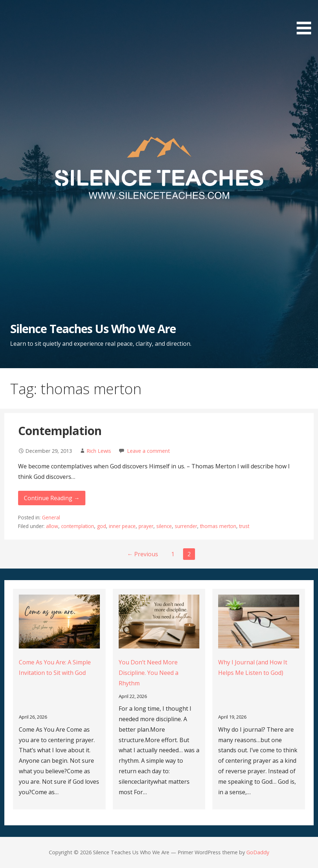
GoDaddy (258, 852)
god (101, 526)
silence (164, 526)
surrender (186, 526)
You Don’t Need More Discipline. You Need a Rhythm (149, 673)
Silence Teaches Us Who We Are (93, 329)
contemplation (78, 526)
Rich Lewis (99, 451)
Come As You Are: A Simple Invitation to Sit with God (55, 667)
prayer (146, 526)
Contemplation (60, 431)
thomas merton (218, 526)
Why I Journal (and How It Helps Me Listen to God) (253, 667)
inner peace (122, 526)
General (51, 517)
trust (244, 526)
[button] (306, 18)
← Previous (143, 554)
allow (52, 526)
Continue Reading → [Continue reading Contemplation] (52, 498)
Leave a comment (149, 451)
